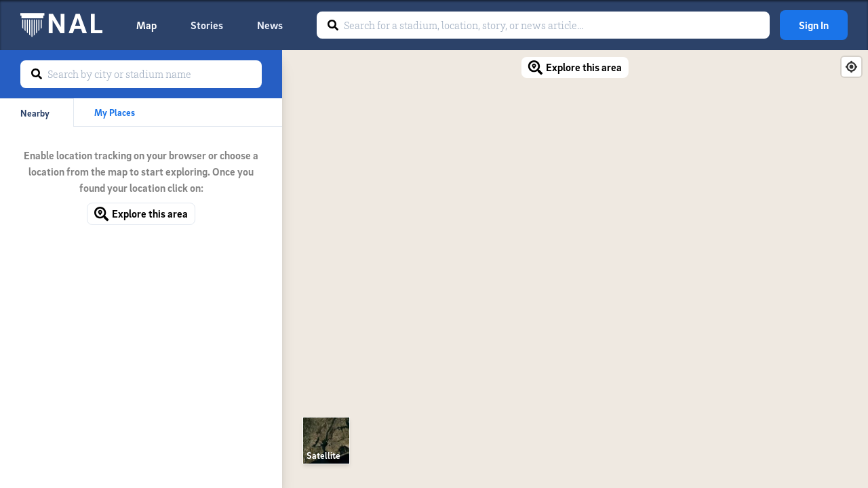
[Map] (575, 269)
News (270, 25)
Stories (207, 25)
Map (146, 25)
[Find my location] (851, 67)
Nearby (35, 113)
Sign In (814, 25)
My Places (115, 112)
